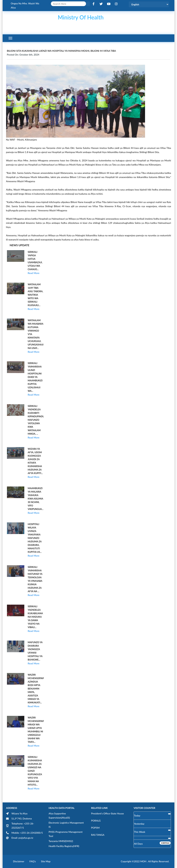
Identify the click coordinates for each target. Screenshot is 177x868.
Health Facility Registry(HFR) (64, 846)
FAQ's (33, 861)
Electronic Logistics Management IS (66, 825)
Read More (34, 273)
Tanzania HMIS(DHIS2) (61, 841)
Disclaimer (19, 861)
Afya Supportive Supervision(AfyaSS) (59, 816)
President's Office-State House (108, 813)
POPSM (95, 828)
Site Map (46, 861)
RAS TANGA (98, 835)
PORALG (96, 821)
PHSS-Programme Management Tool (66, 834)
